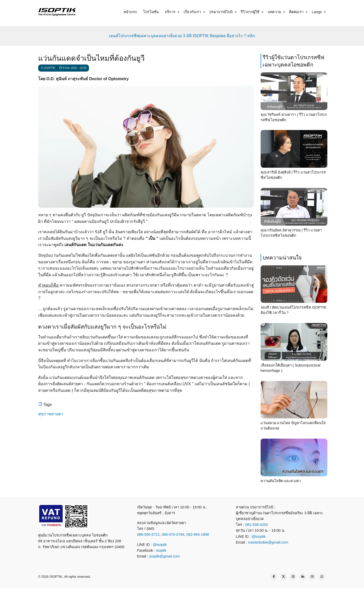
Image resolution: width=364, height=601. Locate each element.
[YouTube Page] (312, 577)
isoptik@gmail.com (164, 556)
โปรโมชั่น (151, 12)
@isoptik (160, 545)
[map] (220, 594)
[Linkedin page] (303, 577)
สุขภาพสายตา (51, 414)
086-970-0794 (173, 534)
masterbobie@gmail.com (268, 542)
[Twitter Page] (283, 577)
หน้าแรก (130, 12)
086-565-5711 (148, 534)
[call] (148, 594)
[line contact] (166, 594)
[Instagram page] (293, 577)
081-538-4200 (256, 525)
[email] (202, 594)
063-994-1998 (198, 534)
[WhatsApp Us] (322, 577)
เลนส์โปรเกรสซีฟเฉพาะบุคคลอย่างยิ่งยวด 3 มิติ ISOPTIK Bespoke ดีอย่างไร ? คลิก (182, 36)
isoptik (161, 550)
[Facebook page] (274, 577)
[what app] (184, 594)
